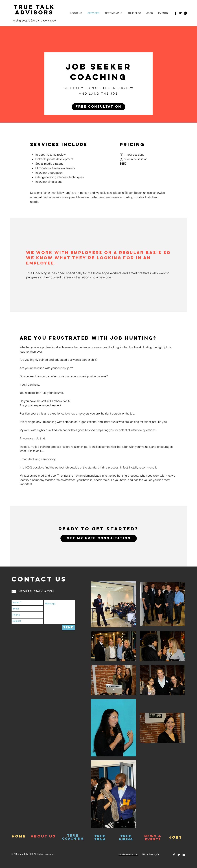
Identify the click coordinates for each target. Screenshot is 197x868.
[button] (163, 13)
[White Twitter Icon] (179, 855)
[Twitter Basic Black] (180, 13)
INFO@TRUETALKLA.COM (36, 591)
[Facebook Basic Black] (176, 13)
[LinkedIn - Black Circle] (185, 13)
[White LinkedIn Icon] (184, 855)
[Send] (69, 627)
